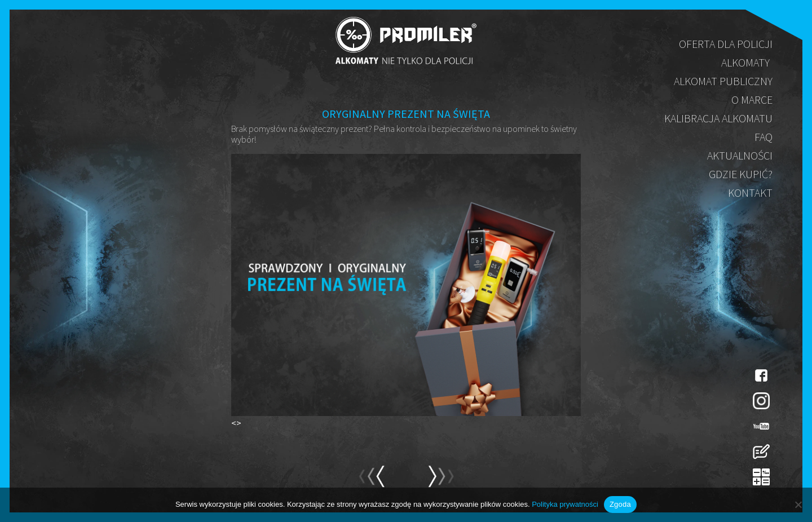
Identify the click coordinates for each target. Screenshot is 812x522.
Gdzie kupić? (741, 174)
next (371, 481)
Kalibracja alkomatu (718, 118)
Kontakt (750, 193)
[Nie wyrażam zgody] (798, 505)
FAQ (764, 137)
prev (441, 481)
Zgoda (620, 504)
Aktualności (740, 155)
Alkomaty (745, 62)
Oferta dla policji (726, 44)
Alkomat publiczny (723, 81)
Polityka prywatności (565, 504)
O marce (752, 99)
